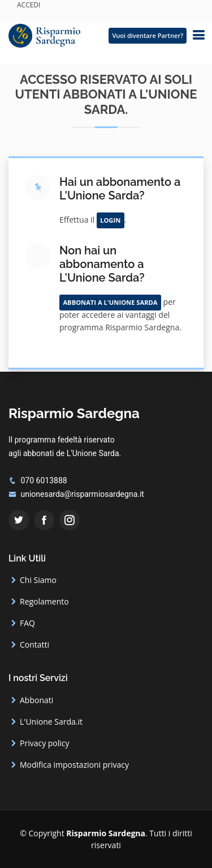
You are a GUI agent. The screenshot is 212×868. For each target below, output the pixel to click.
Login (110, 220)
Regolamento (44, 602)
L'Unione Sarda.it (51, 722)
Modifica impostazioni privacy (74, 765)
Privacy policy (45, 743)
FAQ (27, 623)
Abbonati (36, 700)
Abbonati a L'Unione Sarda (110, 302)
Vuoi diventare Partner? (148, 35)
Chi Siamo (38, 580)
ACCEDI (29, 5)
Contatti (34, 645)
